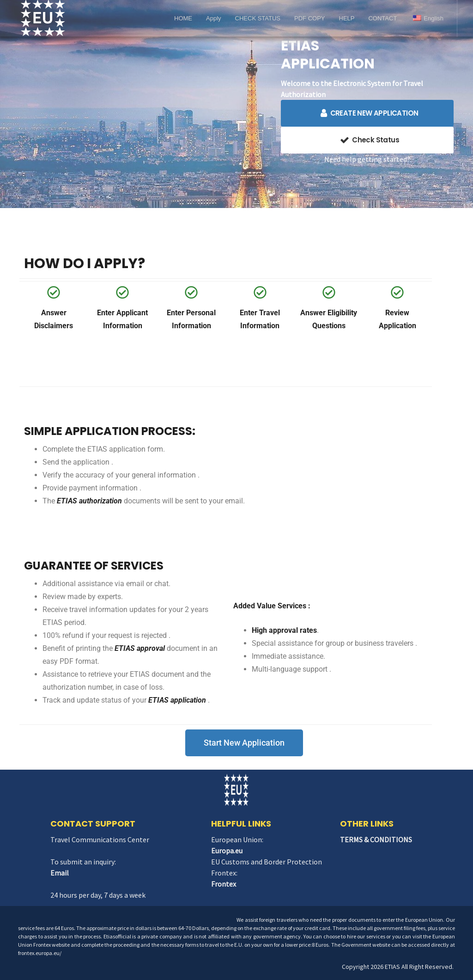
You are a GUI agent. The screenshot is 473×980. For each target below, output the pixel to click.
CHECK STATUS (258, 18)
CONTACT (382, 18)
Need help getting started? (367, 159)
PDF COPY (309, 18)
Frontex (224, 884)
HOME (183, 18)
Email (60, 873)
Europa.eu (227, 851)
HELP (347, 18)
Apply (214, 18)
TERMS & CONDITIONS (376, 839)
